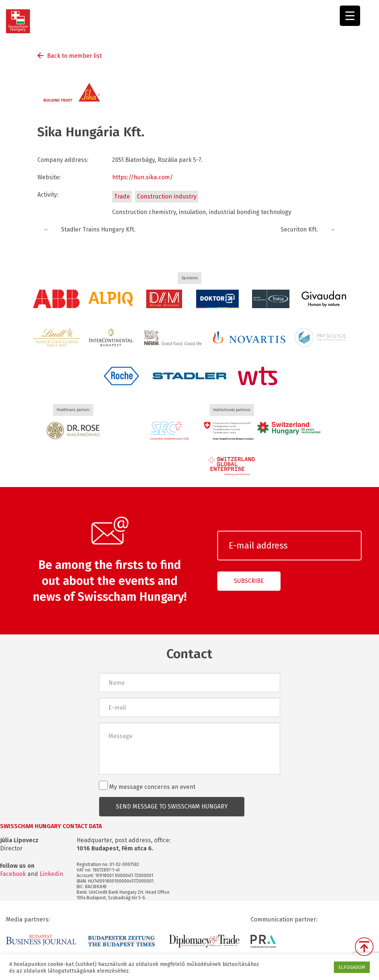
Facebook (13, 874)
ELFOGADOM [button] (352, 967)
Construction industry (167, 196)
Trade (122, 196)
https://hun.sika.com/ (142, 177)
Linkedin (51, 874)
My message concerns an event (147, 786)
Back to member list (74, 56)
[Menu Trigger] (350, 16)
